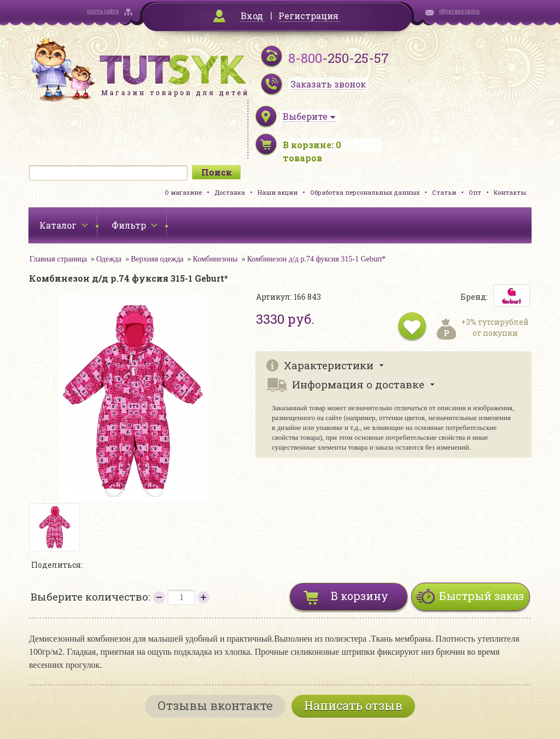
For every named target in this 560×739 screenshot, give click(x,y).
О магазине (183, 192)
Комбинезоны (215, 259)
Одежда (109, 259)
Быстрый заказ (482, 596)
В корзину (360, 596)
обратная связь (459, 11)
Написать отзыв (353, 705)
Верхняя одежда (157, 259)
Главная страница (58, 259)
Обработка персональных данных (365, 192)
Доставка (230, 192)
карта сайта (103, 11)
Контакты (510, 192)
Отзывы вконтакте (215, 705)
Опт (475, 192)
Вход (252, 16)
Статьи (444, 192)
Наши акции (278, 192)
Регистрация (308, 16)
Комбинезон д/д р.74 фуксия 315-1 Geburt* (317, 259)
